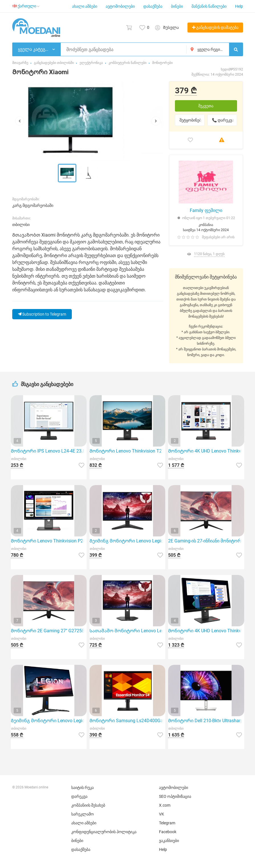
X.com (165, 805)
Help (239, 6)
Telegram (167, 823)
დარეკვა (79, 796)
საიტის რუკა (82, 788)
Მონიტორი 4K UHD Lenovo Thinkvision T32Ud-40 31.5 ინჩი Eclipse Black (206, 451)
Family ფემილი (206, 210)
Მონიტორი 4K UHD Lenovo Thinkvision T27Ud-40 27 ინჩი (206, 631)
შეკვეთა (206, 106)
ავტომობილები (120, 6)
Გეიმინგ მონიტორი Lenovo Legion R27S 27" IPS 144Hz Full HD (127, 541)
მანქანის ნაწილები (209, 6)
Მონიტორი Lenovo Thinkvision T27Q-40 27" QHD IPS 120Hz (127, 451)
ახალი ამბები (85, 6)
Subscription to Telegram (42, 314)
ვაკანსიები (169, 841)
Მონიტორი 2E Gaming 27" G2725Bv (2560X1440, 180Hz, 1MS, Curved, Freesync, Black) (49, 631)
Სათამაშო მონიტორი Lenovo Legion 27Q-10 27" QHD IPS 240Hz (127, 631)
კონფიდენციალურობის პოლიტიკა (104, 832)
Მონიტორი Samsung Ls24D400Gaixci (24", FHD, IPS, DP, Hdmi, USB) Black (127, 721)
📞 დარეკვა (223, 120)
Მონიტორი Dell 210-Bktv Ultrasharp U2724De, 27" (206, 721)
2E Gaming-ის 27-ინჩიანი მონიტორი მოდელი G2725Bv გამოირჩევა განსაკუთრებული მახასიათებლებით (206, 541)
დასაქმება (153, 6)
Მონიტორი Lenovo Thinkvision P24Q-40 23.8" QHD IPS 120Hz (49, 541)
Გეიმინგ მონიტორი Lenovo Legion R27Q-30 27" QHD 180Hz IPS (49, 721)
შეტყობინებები (192, 120)
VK (162, 814)
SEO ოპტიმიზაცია (175, 796)
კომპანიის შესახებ (88, 805)
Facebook (168, 832)
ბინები (177, 6)
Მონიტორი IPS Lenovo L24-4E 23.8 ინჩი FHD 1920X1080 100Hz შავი (49, 451)
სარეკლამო (82, 814)
